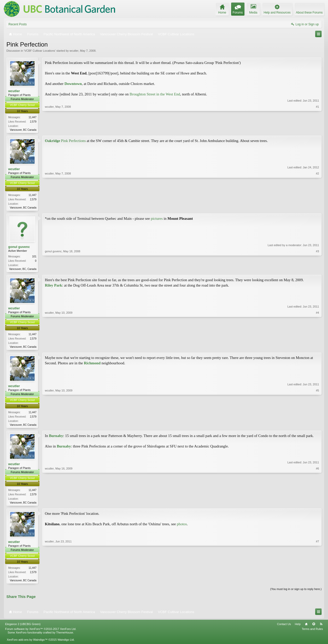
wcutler (74, 51)
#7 (317, 583)
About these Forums (309, 13)
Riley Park (53, 287)
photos (182, 527)
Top (314, 627)
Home (306, 627)
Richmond (93, 365)
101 (34, 258)
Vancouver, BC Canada (23, 130)
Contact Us (284, 627)
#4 (317, 348)
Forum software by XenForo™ (41, 632)
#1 (317, 129)
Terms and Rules (312, 632)
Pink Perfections (65, 141)
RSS (321, 627)
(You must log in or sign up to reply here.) (296, 592)
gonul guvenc (19, 248)
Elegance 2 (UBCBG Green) (23, 627)
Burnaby (56, 438)
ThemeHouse (65, 636)
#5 (317, 426)
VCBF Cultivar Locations (40, 51)
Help (298, 627)
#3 (317, 269)
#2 (317, 208)
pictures (157, 220)
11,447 (32, 117)
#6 (317, 504)
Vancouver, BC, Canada (23, 270)
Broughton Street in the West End (155, 94)
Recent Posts (18, 24)
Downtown (73, 84)
